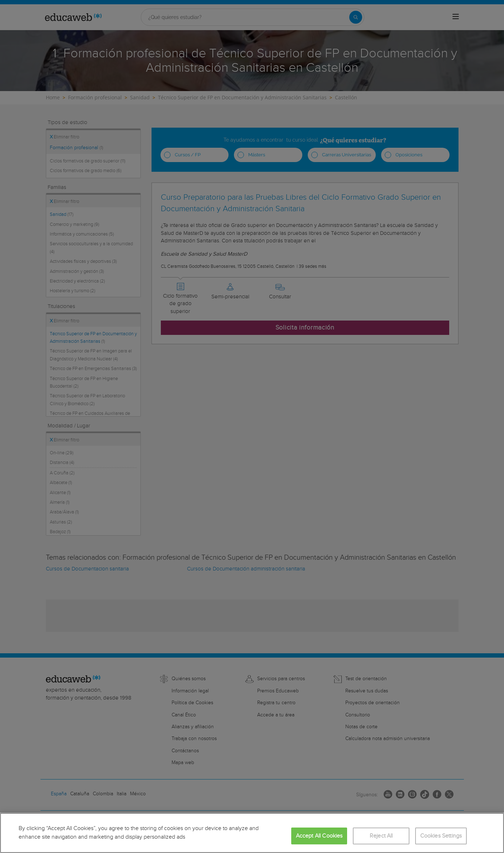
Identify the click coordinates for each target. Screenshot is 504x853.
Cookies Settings (441, 836)
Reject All (381, 836)
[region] (252, 833)
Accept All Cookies (319, 836)
